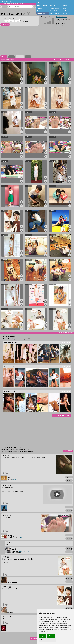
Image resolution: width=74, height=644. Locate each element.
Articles (52, 6)
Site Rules (53, 3)
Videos (40, 8)
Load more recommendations (61, 415)
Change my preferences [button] (48, 640)
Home (42, 3)
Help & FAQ (66, 3)
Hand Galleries (55, 13)
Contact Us (66, 13)
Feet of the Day (55, 8)
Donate (65, 6)
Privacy (65, 8)
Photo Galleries (42, 6)
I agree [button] (43, 636)
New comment (68, 451)
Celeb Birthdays (55, 11)
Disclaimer (66, 11)
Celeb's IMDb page (61, 17)
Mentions (40, 11)
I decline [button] (51, 636)
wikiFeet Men (41, 13)
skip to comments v (66, 333)
